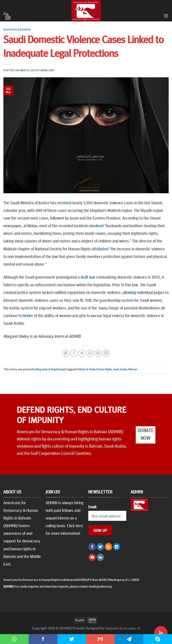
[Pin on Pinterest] (98, 353)
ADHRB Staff (47, 70)
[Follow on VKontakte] (100, 557)
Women (133, 369)
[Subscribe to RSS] (109, 547)
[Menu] (166, 16)
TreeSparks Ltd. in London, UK (123, 628)
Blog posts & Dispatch (17, 30)
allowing (129, 292)
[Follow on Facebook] (92, 547)
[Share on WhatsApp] (66, 353)
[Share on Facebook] (74, 353)
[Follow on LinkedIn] (117, 547)
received (64, 202)
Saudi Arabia (120, 369)
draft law (88, 277)
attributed (100, 249)
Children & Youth (86, 369)
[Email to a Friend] (90, 353)
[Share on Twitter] (82, 353)
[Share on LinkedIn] (106, 353)
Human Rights (104, 369)
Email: (92, 507)
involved (97, 225)
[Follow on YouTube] (92, 557)
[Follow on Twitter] (100, 547)
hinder (28, 315)
